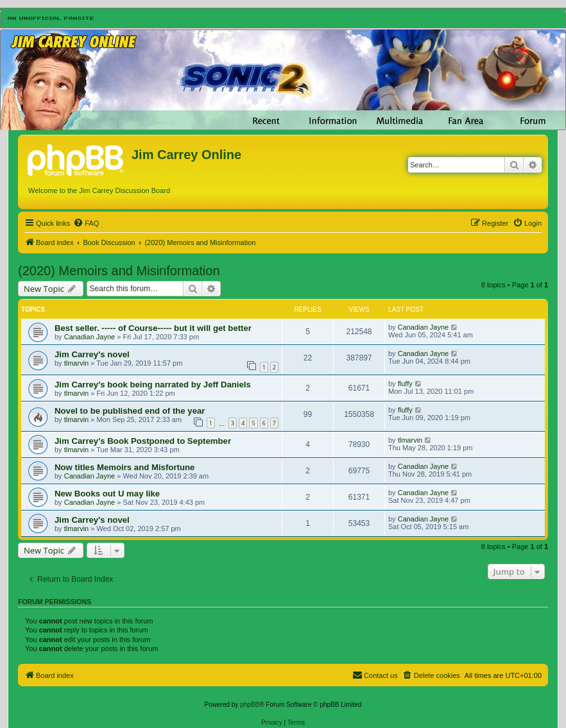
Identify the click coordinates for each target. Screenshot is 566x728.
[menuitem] (86, 223)
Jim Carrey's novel (92, 354)
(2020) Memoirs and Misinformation (119, 271)
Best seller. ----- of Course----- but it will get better (153, 328)
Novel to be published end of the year (130, 411)
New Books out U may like (107, 494)
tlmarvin (77, 363)
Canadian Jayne (90, 337)
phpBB (250, 705)
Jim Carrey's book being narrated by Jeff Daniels (153, 385)
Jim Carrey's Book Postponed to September (143, 441)
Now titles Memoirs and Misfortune (124, 467)
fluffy (405, 384)
